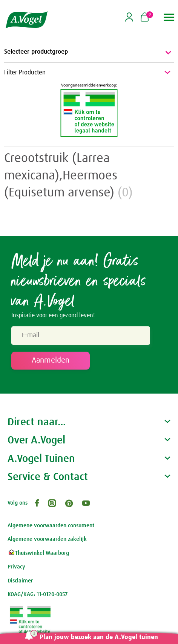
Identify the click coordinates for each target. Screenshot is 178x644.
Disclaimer (20, 581)
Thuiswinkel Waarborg (38, 553)
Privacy (16, 567)
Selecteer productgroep (89, 53)
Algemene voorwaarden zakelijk (47, 539)
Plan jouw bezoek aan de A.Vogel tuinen (99, 637)
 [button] (169, 17)
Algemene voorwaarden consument (51, 526)
